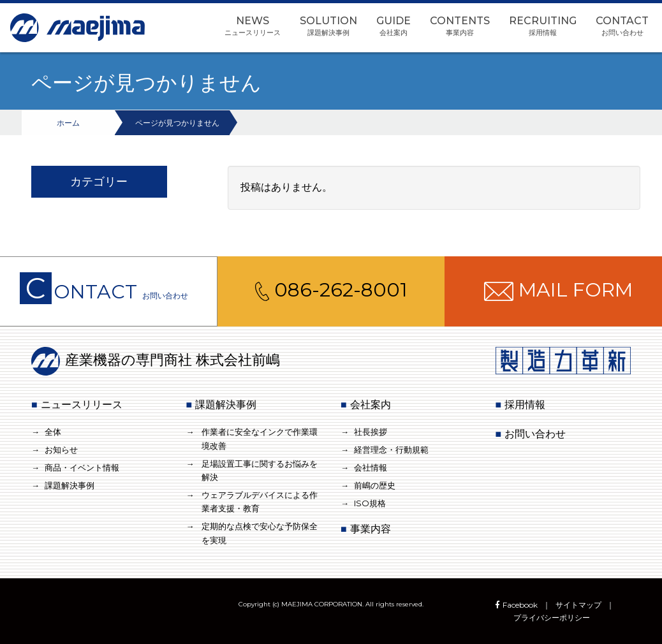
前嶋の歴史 (375, 485)
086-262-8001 (331, 290)
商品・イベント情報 (82, 467)
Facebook (515, 605)
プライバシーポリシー (552, 618)
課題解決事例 (70, 485)
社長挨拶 (371, 432)
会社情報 (371, 467)
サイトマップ (578, 605)
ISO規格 (370, 503)
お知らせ (61, 450)
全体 (53, 432)
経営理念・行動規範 (391, 450)
